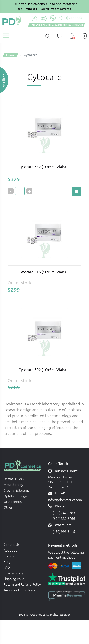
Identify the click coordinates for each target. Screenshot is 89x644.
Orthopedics (13, 501)
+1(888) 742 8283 (66, 18)
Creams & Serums (16, 490)
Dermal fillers (14, 479)
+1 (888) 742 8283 (62, 513)
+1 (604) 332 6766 (62, 518)
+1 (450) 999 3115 (62, 531)
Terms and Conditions (19, 590)
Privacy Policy (13, 573)
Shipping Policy (14, 579)
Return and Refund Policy (22, 584)
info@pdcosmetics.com (65, 500)
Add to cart (77, 191)
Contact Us (12, 544)
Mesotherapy (13, 484)
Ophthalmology (15, 496)
